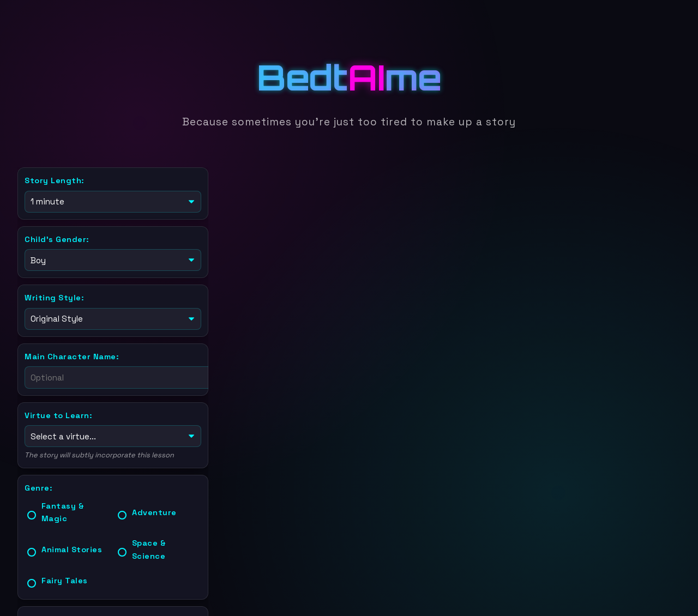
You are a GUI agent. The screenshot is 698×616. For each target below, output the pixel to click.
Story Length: (55, 180)
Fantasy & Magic (63, 508)
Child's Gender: (57, 238)
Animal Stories (72, 545)
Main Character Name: (72, 353)
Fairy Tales (65, 576)
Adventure (154, 508)
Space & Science (149, 545)
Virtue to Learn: (58, 412)
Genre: (38, 484)
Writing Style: (54, 295)
